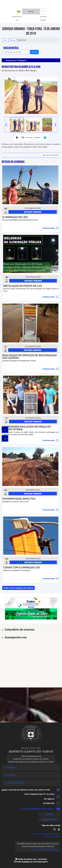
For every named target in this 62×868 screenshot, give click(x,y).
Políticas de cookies (52, 837)
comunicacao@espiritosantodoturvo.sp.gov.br (38, 809)
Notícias (13, 40)
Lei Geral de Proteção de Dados (46, 850)
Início (5, 40)
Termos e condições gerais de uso (47, 834)
